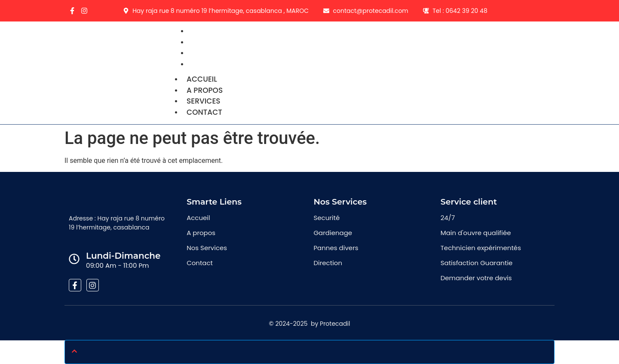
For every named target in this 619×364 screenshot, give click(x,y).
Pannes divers (336, 248)
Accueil (202, 79)
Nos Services (207, 248)
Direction (328, 263)
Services (204, 101)
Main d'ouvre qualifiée (476, 233)
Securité (326, 218)
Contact (210, 64)
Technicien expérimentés (481, 248)
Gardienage (333, 233)
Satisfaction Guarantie (477, 263)
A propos (205, 90)
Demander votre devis (476, 278)
